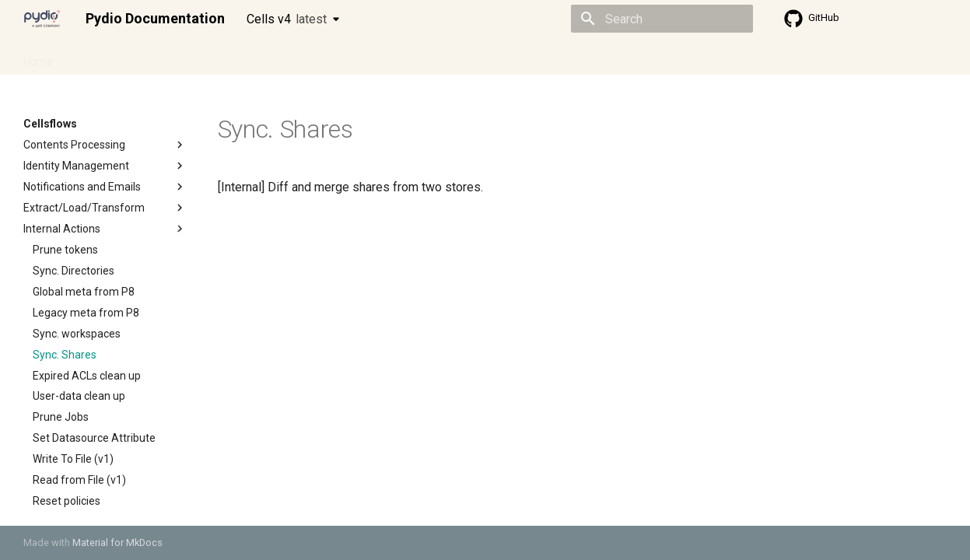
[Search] (662, 19)
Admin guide (103, 57)
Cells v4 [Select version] (287, 19)
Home (38, 57)
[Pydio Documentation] (42, 19)
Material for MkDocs (117, 542)
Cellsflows (177, 57)
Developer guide (261, 57)
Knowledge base (359, 57)
